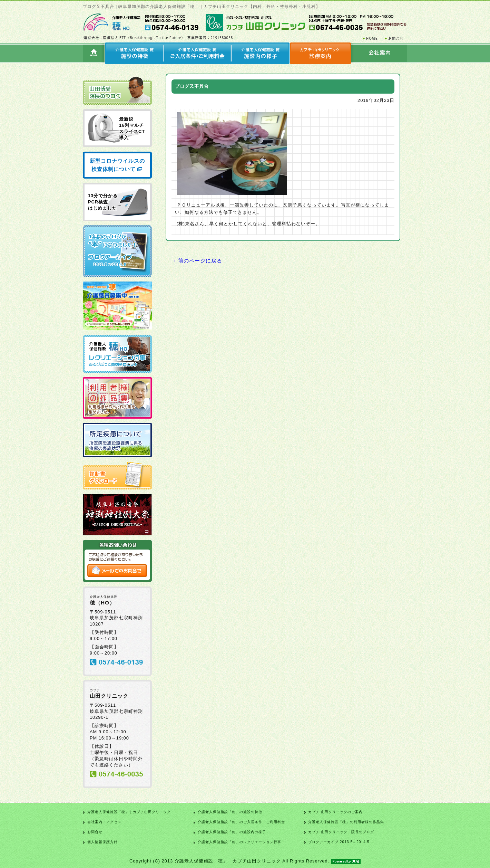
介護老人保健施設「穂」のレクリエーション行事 (239, 842)
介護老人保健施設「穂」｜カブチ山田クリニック (129, 812)
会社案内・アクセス (104, 822)
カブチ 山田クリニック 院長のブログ (341, 832)
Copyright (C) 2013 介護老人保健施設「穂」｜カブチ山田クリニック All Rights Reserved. (245, 861)
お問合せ (95, 832)
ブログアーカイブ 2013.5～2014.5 (339, 842)
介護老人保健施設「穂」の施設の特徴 (230, 812)
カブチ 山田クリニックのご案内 (335, 812)
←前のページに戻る (197, 261)
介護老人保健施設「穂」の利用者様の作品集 (346, 822)
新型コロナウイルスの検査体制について (117, 165)
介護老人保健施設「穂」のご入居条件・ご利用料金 (241, 822)
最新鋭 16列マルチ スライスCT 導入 (132, 128)
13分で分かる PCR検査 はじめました (103, 202)
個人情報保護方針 (102, 842)
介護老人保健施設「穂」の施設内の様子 (232, 832)
